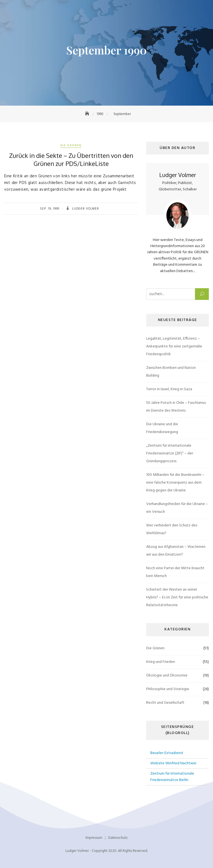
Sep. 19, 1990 (50, 209)
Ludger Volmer (85, 209)
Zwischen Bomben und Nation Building (171, 372)
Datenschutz (118, 838)
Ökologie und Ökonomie (167, 676)
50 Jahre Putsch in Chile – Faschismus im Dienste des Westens (176, 407)
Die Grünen (71, 145)
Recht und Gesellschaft (165, 703)
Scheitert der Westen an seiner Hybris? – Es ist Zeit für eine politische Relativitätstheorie (177, 597)
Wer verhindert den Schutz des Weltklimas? (172, 529)
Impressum (94, 838)
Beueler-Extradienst (167, 753)
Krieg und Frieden (161, 662)
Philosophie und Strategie (168, 689)
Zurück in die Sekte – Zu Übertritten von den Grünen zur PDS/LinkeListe (71, 159)
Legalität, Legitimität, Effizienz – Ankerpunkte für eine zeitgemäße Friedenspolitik (174, 346)
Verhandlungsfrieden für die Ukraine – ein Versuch (177, 508)
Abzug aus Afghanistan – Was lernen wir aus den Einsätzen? (176, 551)
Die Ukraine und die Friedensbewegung (162, 428)
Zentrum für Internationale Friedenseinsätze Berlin (172, 777)
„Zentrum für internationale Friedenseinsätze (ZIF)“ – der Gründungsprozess (170, 453)
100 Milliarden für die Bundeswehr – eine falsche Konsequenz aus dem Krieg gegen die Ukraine (175, 483)
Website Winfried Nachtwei (173, 763)
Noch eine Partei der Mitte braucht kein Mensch (175, 572)
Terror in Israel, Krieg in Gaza (169, 389)
